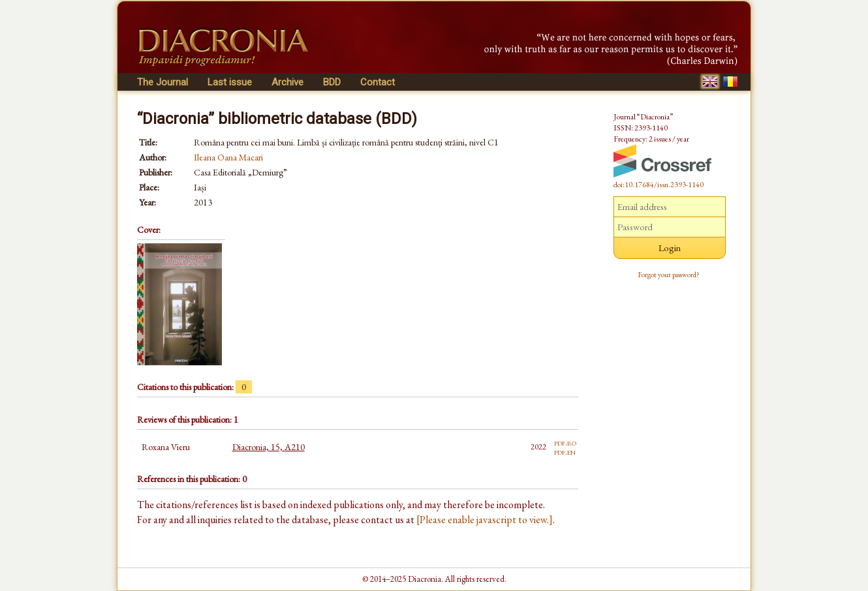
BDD (332, 82)
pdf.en (565, 451)
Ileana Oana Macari (228, 157)
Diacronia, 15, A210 (269, 447)
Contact (378, 82)
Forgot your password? (669, 275)
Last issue (230, 82)
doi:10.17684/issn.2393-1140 (659, 185)
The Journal (163, 82)
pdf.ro (565, 442)
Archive (287, 82)
